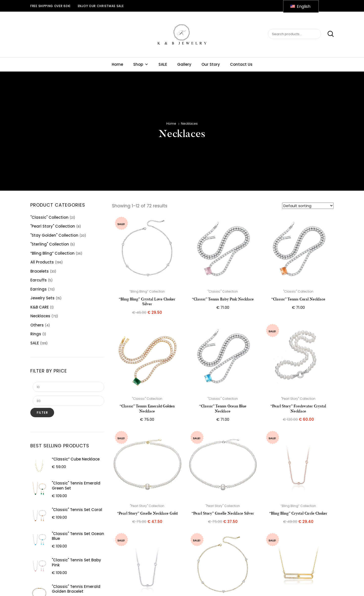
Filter (42, 413)
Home (117, 64)
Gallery (184, 64)
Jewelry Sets (42, 298)
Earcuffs (39, 280)
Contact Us (241, 64)
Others (37, 325)
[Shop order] (308, 206)
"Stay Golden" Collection (54, 235)
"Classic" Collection (49, 217)
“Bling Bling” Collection (52, 253)
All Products (42, 262)
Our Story (211, 64)
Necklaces (40, 316)
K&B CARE (40, 307)
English (300, 6)
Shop (141, 64)
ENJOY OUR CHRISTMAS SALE (101, 6)
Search (328, 34)
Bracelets (40, 271)
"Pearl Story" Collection (53, 226)
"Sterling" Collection (50, 244)
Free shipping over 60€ (50, 6)
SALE (163, 64)
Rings (36, 334)
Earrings (39, 289)
